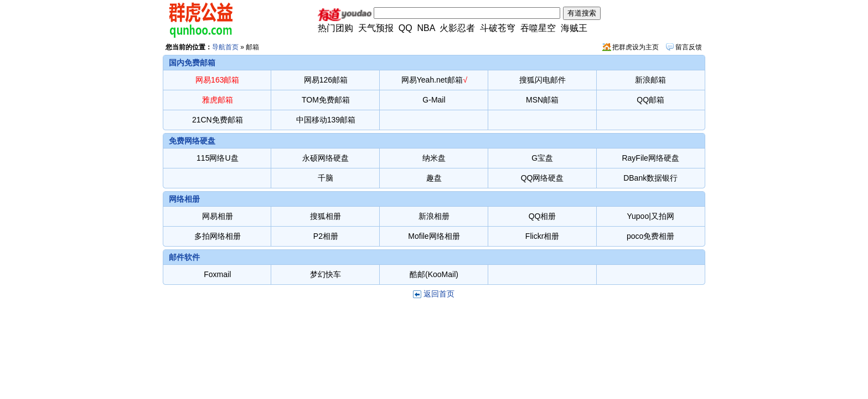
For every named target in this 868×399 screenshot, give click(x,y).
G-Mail (434, 100)
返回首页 (439, 294)
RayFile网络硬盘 (650, 158)
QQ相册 (542, 216)
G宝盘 (542, 158)
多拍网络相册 (218, 236)
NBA (426, 28)
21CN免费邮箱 (218, 120)
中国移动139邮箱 (326, 120)
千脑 (325, 178)
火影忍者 (457, 28)
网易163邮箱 (217, 80)
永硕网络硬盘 (325, 158)
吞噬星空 (538, 28)
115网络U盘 (217, 158)
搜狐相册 (325, 216)
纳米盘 (434, 158)
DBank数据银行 (650, 178)
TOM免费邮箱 (326, 100)
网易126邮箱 (326, 80)
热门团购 (335, 28)
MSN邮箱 (542, 100)
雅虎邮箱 (218, 100)
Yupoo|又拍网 (650, 216)
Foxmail (217, 274)
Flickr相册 (542, 236)
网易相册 (218, 216)
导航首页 (225, 47)
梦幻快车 (325, 274)
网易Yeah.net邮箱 (432, 80)
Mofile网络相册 (434, 236)
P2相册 (326, 236)
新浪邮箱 (650, 80)
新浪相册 (434, 216)
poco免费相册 (650, 236)
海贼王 (574, 28)
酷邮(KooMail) (434, 274)
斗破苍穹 (498, 28)
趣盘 (434, 178)
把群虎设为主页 (635, 47)
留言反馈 (689, 47)
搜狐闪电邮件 (542, 80)
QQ (405, 28)
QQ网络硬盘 (542, 178)
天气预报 (376, 28)
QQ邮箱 (650, 100)
